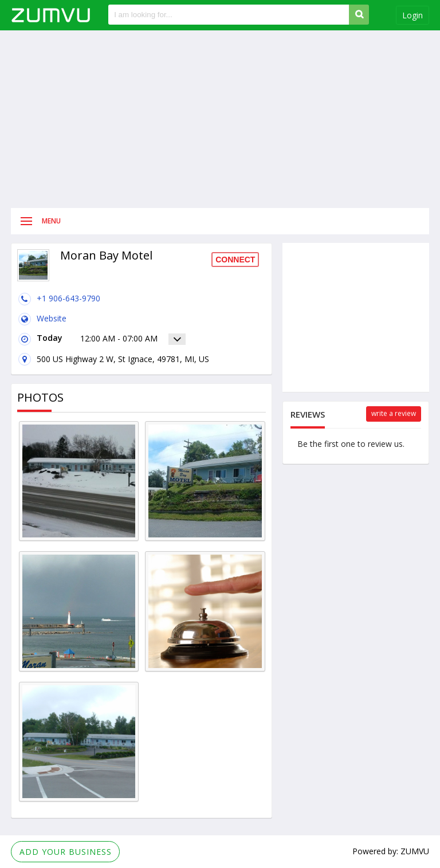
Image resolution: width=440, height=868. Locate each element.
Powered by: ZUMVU (391, 851)
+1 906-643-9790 (68, 298)
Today (40, 339)
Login (412, 15)
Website (52, 318)
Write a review (394, 413)
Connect (235, 260)
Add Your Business (66, 852)
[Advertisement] (220, 119)
